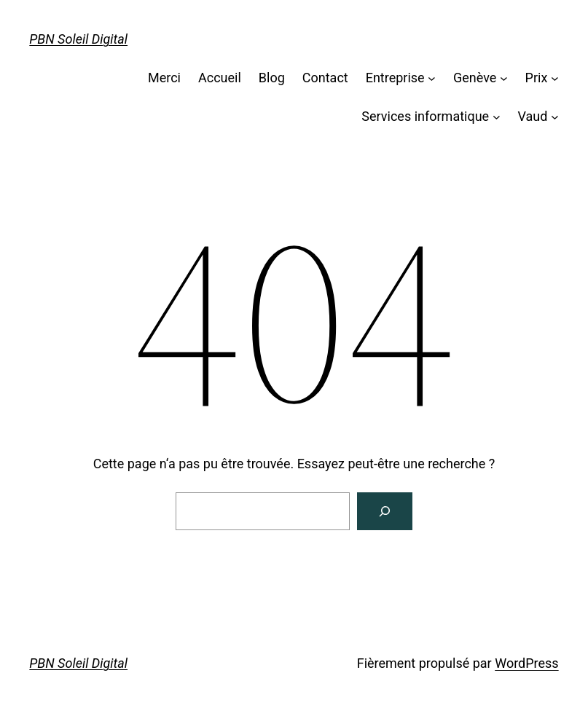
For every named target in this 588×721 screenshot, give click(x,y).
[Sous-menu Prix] (555, 78)
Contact (325, 78)
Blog (272, 78)
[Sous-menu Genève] (504, 78)
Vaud (532, 116)
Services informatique (425, 116)
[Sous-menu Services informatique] (497, 117)
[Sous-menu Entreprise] (432, 78)
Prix (537, 78)
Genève (475, 78)
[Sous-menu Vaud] (555, 117)
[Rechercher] (385, 511)
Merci (164, 78)
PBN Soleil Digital (78, 39)
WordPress (526, 663)
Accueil (220, 78)
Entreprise (395, 78)
